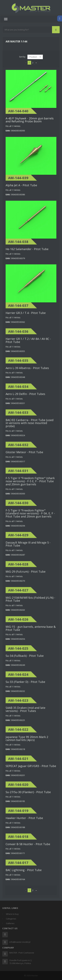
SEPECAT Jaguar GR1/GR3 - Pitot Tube (31, 769)
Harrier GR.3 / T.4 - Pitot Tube (26, 316)
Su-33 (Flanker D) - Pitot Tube (25, 684)
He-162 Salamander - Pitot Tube (27, 252)
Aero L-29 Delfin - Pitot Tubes (25, 397)
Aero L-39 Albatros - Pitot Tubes (27, 371)
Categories (11, 919)
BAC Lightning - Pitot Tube (24, 873)
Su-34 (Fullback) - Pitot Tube (25, 658)
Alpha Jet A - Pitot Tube (21, 188)
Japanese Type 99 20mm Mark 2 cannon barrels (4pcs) (27, 741)
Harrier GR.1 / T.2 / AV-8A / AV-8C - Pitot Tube (28, 343)
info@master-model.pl (20, 942)
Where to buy (12, 914)
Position (35, 57)
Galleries (10, 923)
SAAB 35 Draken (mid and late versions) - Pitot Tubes (25, 712)
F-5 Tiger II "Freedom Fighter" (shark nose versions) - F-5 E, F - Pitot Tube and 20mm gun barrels (30, 484)
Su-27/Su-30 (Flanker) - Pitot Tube (28, 795)
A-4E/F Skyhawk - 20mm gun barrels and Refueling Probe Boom (30, 120)
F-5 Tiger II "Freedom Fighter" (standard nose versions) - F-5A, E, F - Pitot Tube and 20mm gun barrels (30, 516)
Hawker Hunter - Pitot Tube (24, 821)
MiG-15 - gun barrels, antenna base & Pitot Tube (31, 631)
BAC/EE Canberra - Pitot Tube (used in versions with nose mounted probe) (30, 426)
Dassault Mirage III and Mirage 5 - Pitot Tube (28, 547)
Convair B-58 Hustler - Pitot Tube (28, 847)
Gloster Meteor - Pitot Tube (24, 455)
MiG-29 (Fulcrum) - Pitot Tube (26, 574)
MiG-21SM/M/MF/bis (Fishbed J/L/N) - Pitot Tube (30, 602)
